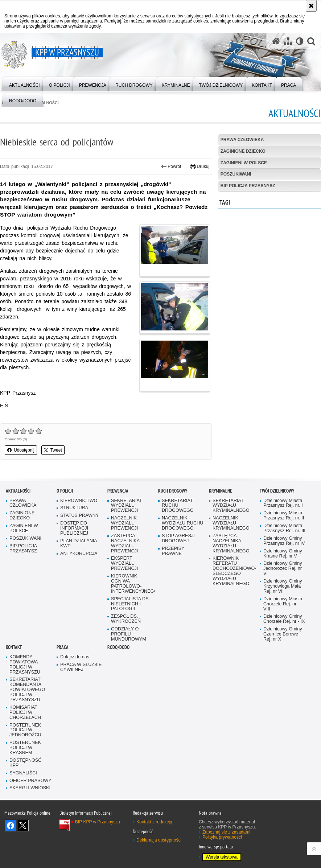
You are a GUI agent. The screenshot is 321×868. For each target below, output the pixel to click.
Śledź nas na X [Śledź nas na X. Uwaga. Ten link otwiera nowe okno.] (23, 826)
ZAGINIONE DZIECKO (243, 151)
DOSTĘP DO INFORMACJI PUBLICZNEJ (74, 528)
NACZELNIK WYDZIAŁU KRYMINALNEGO (231, 523)
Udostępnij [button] (21, 450)
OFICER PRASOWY (30, 781)
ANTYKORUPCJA (79, 554)
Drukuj (200, 166)
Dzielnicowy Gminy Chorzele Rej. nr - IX (284, 619)
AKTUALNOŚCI (18, 491)
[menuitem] (24, 84)
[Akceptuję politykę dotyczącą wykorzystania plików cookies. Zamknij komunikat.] (311, 6)
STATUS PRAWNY (79, 516)
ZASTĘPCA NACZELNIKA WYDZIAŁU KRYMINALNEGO (231, 544)
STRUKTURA (74, 508)
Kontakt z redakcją (154, 822)
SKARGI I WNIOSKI (30, 788)
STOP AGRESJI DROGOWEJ (178, 538)
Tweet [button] (53, 450)
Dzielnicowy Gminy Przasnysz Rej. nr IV (284, 541)
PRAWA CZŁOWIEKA (242, 140)
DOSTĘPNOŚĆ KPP (25, 763)
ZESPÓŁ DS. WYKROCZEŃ (126, 619)
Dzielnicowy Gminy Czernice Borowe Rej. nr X (283, 634)
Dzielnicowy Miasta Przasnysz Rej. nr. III (284, 528)
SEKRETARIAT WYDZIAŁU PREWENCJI (127, 506)
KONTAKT (14, 647)
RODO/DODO (118, 647)
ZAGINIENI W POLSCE (244, 163)
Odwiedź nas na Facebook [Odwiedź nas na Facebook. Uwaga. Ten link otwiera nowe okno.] (11, 826)
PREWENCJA (118, 491)
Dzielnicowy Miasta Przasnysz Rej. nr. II (284, 516)
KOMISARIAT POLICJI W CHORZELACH (25, 713)
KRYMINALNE (221, 491)
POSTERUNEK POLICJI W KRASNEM (25, 748)
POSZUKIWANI (236, 174)
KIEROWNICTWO (79, 501)
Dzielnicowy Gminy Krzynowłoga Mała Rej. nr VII (283, 586)
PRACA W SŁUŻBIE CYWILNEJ (81, 667)
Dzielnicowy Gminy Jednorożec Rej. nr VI (283, 569)
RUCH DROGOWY (173, 491)
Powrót (171, 166)
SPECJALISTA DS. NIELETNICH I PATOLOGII (130, 604)
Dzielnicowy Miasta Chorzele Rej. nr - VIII (283, 604)
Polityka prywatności (222, 837)
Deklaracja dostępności (159, 840)
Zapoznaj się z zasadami (226, 832)
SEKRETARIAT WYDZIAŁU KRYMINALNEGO (231, 506)
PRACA (63, 647)
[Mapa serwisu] (288, 41)
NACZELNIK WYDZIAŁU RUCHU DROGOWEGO (182, 523)
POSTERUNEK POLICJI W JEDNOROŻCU (25, 730)
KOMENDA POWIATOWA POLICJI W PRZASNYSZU (25, 665)
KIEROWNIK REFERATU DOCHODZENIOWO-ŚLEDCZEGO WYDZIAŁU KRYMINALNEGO (234, 571)
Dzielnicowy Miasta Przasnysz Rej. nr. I (283, 503)
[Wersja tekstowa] (300, 41)
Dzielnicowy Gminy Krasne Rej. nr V (283, 554)
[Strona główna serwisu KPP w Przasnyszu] (276, 41)
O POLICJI (65, 491)
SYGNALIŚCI (23, 773)
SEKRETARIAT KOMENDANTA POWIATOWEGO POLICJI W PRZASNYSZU (27, 690)
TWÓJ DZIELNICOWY (277, 491)
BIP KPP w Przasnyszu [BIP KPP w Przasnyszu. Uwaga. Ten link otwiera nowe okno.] (98, 822)
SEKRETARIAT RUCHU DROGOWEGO (178, 506)
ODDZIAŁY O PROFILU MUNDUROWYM (129, 634)
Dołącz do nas (75, 657)
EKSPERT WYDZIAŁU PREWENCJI (124, 563)
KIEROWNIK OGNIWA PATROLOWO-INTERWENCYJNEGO (132, 584)
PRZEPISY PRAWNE (173, 551)
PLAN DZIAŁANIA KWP (79, 544)
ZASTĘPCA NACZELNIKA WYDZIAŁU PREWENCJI (125, 544)
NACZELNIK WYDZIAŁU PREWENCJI (124, 523)
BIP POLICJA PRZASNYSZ (248, 186)
